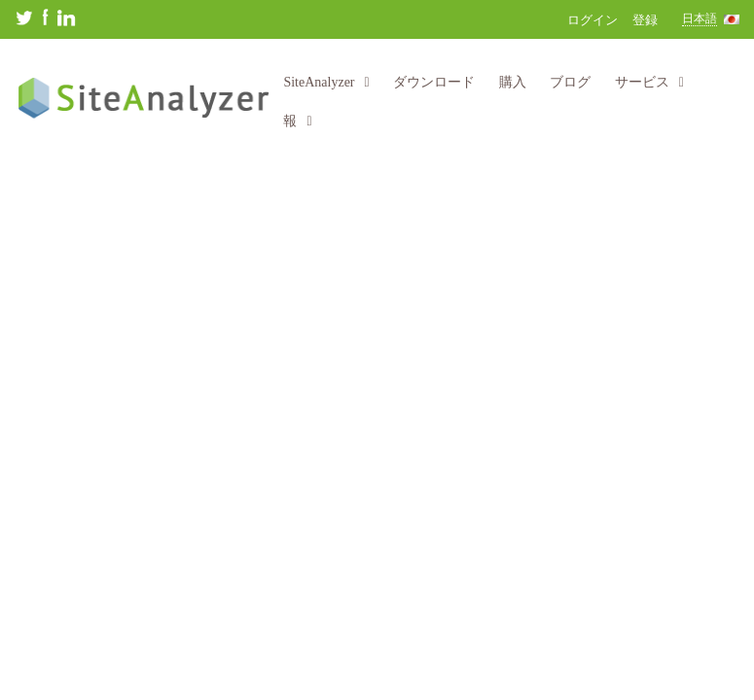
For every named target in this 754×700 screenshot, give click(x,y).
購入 (513, 82)
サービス (649, 82)
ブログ (570, 82)
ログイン (592, 20)
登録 (645, 20)
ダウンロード (434, 82)
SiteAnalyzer (326, 82)
